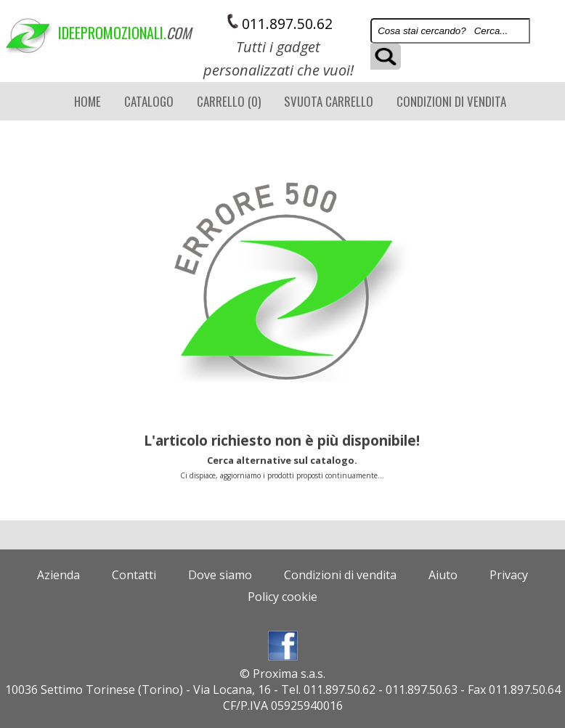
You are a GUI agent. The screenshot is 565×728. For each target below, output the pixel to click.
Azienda (58, 575)
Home (88, 101)
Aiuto (443, 575)
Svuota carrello (329, 101)
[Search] (450, 31)
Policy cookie (282, 597)
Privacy (509, 575)
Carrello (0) (229, 101)
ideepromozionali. (81, 33)
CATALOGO (149, 101)
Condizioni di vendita (451, 101)
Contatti (134, 575)
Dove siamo (220, 575)
